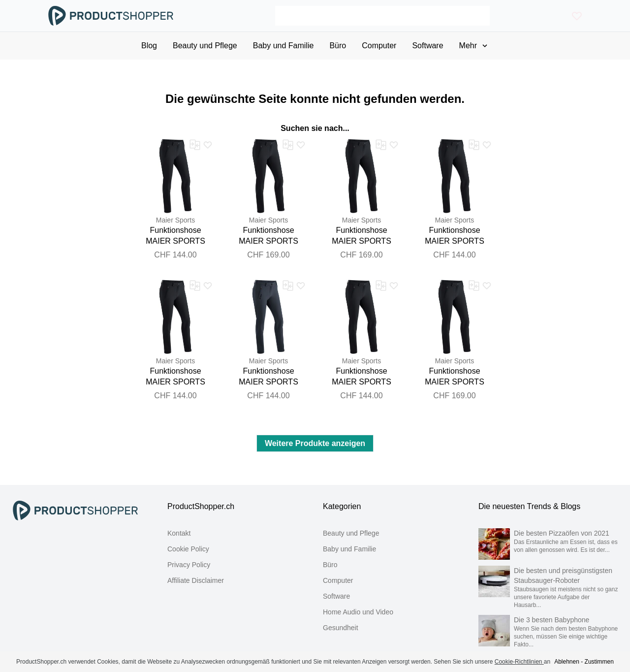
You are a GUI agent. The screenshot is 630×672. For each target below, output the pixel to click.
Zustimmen (599, 662)
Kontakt (179, 533)
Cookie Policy (188, 549)
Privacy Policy (189, 565)
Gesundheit (341, 628)
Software (336, 596)
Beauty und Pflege (351, 533)
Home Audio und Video (358, 612)
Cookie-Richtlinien (519, 662)
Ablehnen (567, 662)
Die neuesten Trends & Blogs (529, 506)
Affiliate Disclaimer (196, 580)
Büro (330, 565)
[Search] (382, 16)
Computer (338, 580)
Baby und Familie (349, 549)
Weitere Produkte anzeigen (315, 443)
